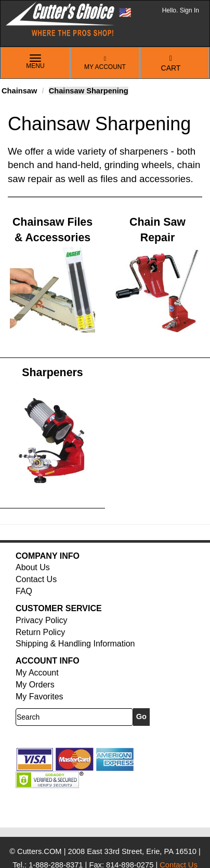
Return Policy (40, 632)
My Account (105, 63)
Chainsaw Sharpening (89, 91)
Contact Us (36, 579)
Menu (35, 62)
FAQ (24, 591)
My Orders (35, 685)
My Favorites (40, 697)
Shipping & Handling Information (75, 644)
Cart (171, 64)
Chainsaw (19, 91)
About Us (33, 567)
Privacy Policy (42, 620)
